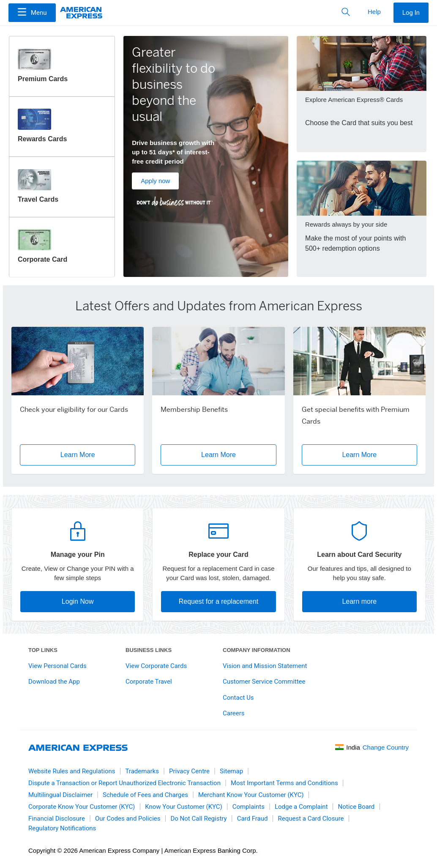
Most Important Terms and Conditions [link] (284, 783)
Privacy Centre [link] (189, 771)
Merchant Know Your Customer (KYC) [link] (251, 795)
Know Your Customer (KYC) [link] (183, 807)
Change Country (386, 747)
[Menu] (32, 13)
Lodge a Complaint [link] (301, 807)
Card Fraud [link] (253, 819)
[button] (32, 13)
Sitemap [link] (231, 771)
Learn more (359, 601)
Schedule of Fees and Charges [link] (145, 795)
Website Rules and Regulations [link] (72, 771)
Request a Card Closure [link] (311, 819)
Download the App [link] (54, 682)
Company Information (257, 650)
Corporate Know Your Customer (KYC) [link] (82, 807)
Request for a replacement (219, 601)
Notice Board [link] (356, 807)
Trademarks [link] (142, 771)
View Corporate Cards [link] (156, 666)
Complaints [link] (249, 807)
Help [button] (374, 12)
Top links (43, 650)
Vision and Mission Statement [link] (265, 666)
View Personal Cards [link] (57, 666)
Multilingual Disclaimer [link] (60, 795)
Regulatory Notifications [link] (62, 828)
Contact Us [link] (238, 698)
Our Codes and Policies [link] (128, 819)
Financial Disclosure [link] (57, 819)
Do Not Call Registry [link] (198, 819)
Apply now (155, 181)
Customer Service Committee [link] (264, 682)
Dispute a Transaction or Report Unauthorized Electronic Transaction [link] (124, 783)
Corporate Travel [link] (149, 682)
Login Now (78, 601)
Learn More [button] (78, 455)
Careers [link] (234, 713)
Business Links (149, 650)
